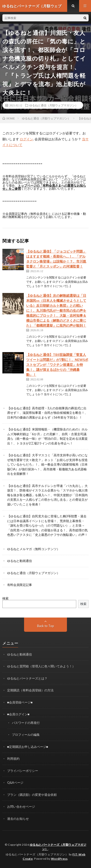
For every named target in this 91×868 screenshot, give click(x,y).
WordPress (59, 859)
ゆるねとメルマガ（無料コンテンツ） (33, 549)
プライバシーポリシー (23, 771)
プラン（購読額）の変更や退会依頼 (32, 795)
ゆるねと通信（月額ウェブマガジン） (54, 105)
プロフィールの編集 (26, 735)
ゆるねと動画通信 (20, 561)
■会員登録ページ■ (20, 702)
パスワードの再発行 (26, 723)
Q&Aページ (15, 783)
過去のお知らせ (18, 819)
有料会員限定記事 (20, 585)
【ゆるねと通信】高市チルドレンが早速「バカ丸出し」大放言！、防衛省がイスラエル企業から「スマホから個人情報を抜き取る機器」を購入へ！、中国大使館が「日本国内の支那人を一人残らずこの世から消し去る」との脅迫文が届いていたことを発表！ (47, 495)
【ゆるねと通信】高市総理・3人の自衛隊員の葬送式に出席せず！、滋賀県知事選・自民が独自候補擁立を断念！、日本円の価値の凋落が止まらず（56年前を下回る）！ (47, 413)
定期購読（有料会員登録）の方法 (30, 690)
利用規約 (13, 759)
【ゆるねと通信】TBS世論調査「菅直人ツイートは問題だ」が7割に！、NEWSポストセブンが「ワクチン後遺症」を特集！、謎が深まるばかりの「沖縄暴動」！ (57, 365)
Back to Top (46, 626)
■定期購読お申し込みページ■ (28, 747)
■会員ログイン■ (18, 714)
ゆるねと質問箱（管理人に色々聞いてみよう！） (41, 666)
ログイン (26, 139)
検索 (5, 598)
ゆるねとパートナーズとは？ (27, 678)
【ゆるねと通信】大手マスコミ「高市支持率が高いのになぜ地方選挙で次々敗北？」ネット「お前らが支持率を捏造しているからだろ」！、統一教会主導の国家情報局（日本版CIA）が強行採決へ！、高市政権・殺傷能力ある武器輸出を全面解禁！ (47, 464)
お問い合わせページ (21, 807)
